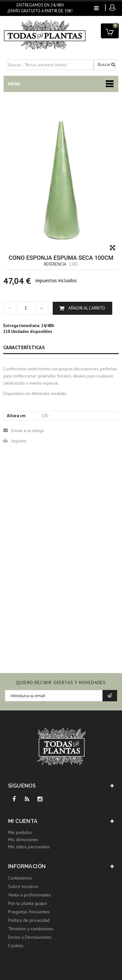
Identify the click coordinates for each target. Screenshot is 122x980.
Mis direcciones (23, 840)
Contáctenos (20, 878)
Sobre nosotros (23, 886)
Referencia (55, 264)
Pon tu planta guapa (27, 903)
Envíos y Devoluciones (30, 937)
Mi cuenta (23, 821)
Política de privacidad (29, 920)
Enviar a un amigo (28, 431)
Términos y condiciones (31, 929)
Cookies (16, 946)
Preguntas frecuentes (29, 912)
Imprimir (19, 441)
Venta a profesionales (29, 895)
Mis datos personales (29, 847)
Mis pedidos (20, 832)
